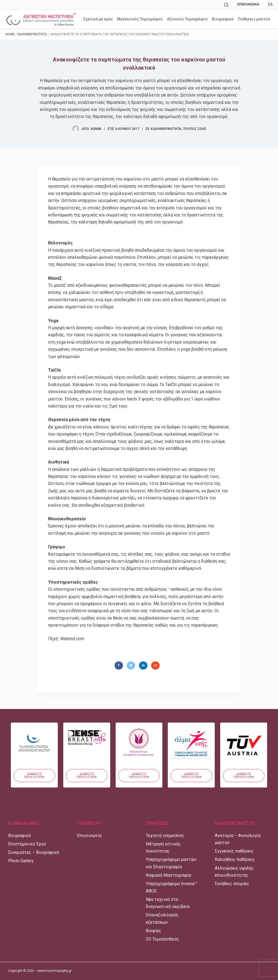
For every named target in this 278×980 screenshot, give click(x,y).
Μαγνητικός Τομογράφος (140, 19)
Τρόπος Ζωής (195, 129)
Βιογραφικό (223, 19)
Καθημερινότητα (32, 34)
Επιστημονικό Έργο (27, 844)
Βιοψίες (154, 931)
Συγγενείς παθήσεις (234, 851)
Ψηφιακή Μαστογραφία (168, 875)
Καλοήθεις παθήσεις (235, 859)
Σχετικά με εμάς (98, 19)
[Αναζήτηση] (226, 5)
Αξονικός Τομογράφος (187, 19)
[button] (34, 776)
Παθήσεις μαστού (254, 19)
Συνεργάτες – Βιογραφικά (34, 852)
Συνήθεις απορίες (232, 884)
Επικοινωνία (248, 4)
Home (10, 34)
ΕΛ (270, 4)
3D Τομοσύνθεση (162, 939)
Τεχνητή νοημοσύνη (165, 836)
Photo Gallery (21, 861)
